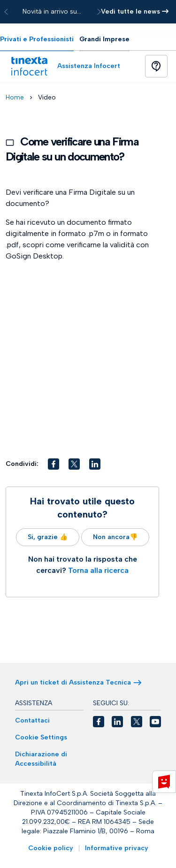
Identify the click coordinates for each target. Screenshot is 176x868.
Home (15, 97)
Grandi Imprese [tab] (104, 39)
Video (47, 97)
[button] (54, 464)
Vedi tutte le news (135, 11)
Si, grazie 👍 (48, 537)
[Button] (156, 66)
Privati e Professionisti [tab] (37, 39)
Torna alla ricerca (98, 570)
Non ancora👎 (115, 537)
